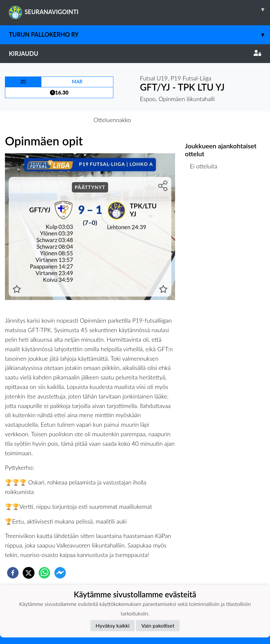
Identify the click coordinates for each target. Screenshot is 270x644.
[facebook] (13, 573)
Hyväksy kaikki (112, 625)
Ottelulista (206, 199)
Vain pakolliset (158, 625)
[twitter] (29, 573)
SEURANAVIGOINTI (139, 10)
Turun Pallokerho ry (139, 35)
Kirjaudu (135, 54)
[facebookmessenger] (60, 573)
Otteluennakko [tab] (112, 120)
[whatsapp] (44, 573)
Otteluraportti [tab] (159, 120)
